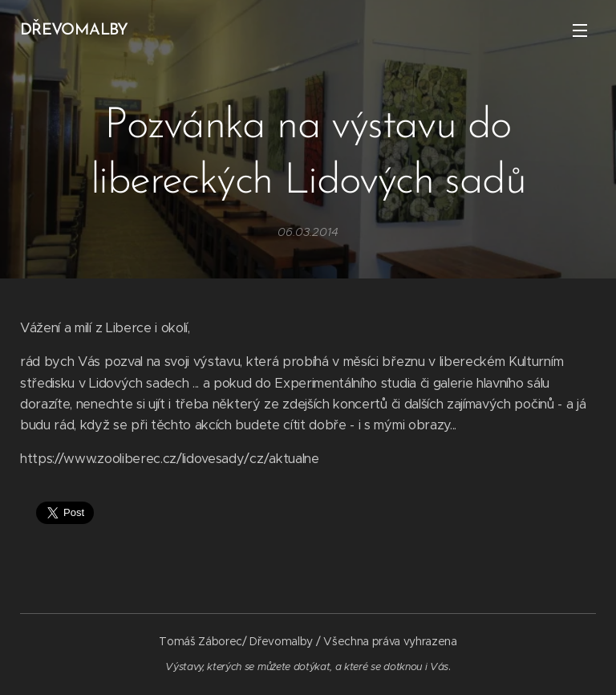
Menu (580, 30)
